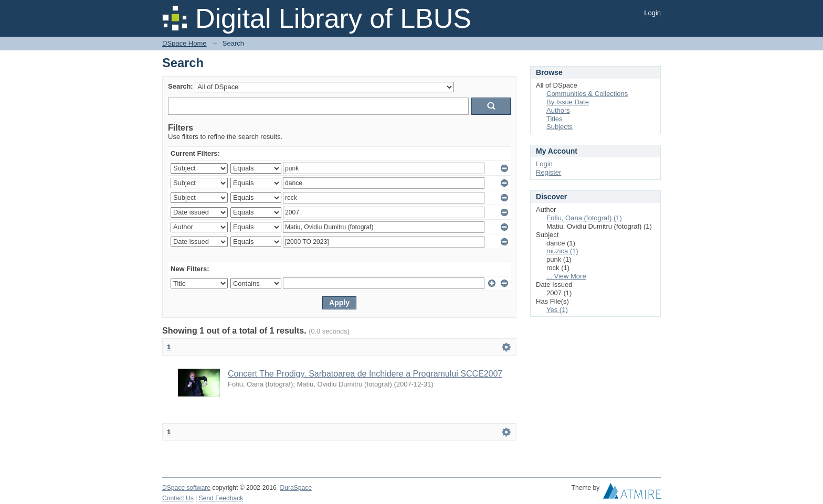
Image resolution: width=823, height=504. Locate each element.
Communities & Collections (587, 94)
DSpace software (186, 488)
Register (548, 172)
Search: (181, 86)
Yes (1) (557, 310)
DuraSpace (296, 488)
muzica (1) (562, 251)
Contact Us (178, 498)
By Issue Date (568, 102)
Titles (555, 119)
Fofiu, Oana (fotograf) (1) (584, 218)
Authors (558, 110)
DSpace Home (184, 43)
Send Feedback (221, 498)
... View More (566, 276)
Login (652, 13)
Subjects (560, 127)
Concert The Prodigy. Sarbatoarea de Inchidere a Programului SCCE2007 (365, 374)
